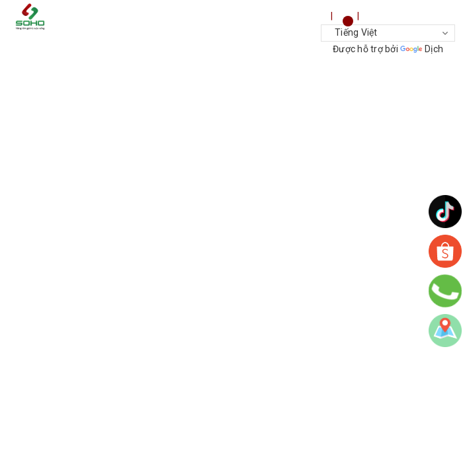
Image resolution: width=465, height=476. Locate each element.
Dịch (422, 49)
